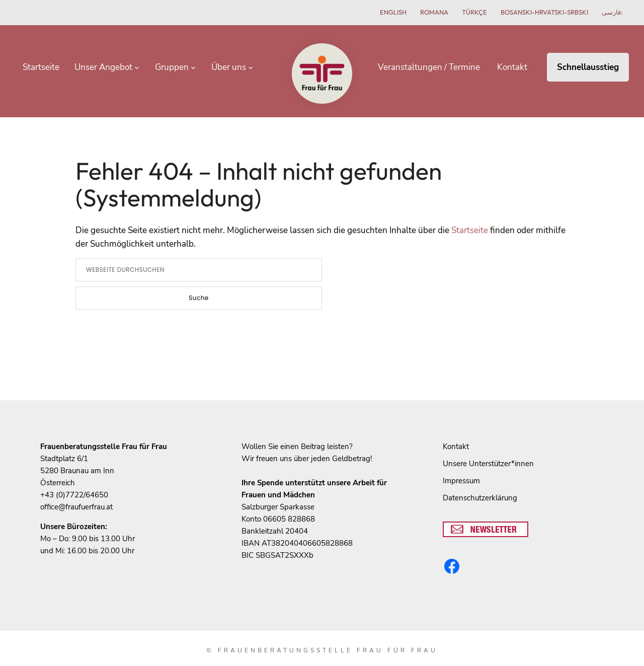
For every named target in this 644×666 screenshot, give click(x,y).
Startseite (470, 219)
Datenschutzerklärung (480, 486)
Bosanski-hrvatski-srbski (544, 12)
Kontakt (456, 435)
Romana (434, 12)
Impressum (461, 469)
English (393, 12)
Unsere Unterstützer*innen (488, 452)
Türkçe (474, 12)
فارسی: (612, 12)
